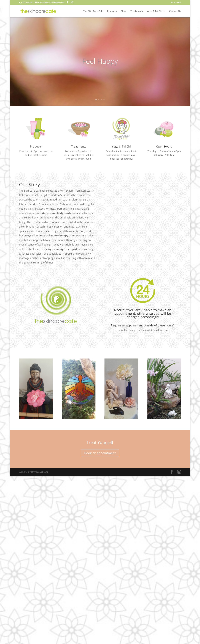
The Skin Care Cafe (93, 11)
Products (112, 11)
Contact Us (175, 11)
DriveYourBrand (40, 640)
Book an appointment (100, 621)
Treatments (137, 11)
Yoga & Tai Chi (154, 11)
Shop (124, 11)
